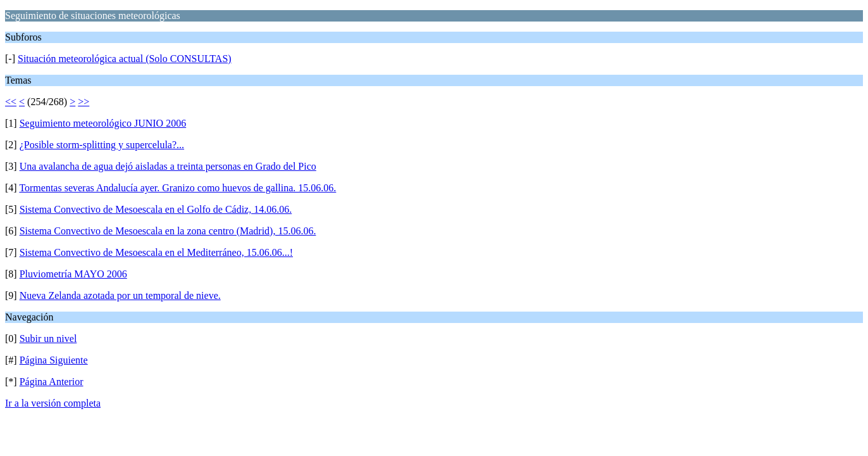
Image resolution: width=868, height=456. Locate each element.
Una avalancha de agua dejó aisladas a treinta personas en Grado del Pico (168, 166)
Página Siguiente (54, 360)
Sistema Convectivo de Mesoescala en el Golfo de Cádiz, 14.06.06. (156, 209)
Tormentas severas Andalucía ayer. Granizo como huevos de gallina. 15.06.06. (177, 188)
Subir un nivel (48, 339)
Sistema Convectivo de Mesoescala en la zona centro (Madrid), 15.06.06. (168, 231)
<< (11, 102)
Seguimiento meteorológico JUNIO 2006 (103, 123)
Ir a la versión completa (53, 403)
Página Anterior (52, 382)
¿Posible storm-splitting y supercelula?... (102, 145)
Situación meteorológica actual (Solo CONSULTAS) (125, 59)
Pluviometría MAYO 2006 (73, 274)
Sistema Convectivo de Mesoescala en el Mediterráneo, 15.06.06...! (156, 252)
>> (84, 102)
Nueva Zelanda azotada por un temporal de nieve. (120, 295)
